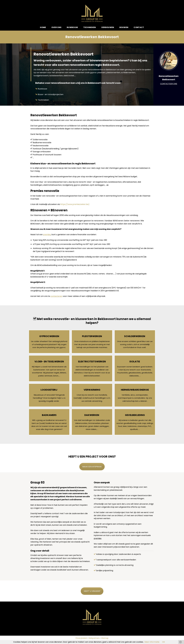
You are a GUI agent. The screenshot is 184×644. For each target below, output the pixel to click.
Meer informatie (152, 642)
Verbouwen (108, 27)
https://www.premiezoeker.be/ (75, 204)
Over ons (56, 27)
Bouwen (124, 27)
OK (164, 642)
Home (43, 27)
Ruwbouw (72, 27)
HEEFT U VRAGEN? (92, 591)
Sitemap (105, 638)
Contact (139, 27)
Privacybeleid (81, 638)
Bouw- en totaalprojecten (51, 94)
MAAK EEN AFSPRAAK (92, 467)
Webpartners (94, 638)
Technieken (90, 27)
